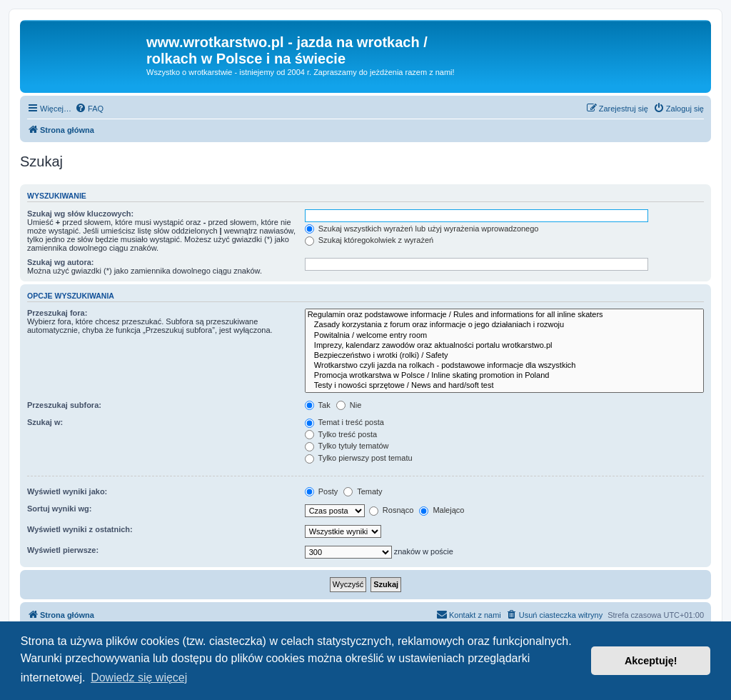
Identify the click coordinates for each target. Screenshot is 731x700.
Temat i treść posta (344, 422)
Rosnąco (391, 510)
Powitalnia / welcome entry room (504, 336)
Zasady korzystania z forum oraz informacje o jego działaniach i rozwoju (504, 325)
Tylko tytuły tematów (347, 446)
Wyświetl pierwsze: (63, 550)
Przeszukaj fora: (57, 313)
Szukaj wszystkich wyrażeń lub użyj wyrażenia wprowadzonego (422, 229)
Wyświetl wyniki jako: (67, 491)
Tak (318, 405)
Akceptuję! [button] (651, 661)
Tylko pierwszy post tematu (359, 458)
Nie (349, 405)
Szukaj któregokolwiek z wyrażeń (369, 240)
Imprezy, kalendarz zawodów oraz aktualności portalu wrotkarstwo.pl (504, 346)
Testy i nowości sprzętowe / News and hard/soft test (504, 386)
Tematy (363, 491)
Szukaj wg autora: (61, 262)
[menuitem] (89, 109)
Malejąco (442, 510)
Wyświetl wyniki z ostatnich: (80, 529)
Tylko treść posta (341, 434)
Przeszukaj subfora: (64, 405)
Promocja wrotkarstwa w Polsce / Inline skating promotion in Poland (504, 376)
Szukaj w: (45, 422)
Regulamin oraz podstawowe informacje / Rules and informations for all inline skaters (504, 315)
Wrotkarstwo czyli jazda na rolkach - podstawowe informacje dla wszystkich (504, 366)
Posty (322, 491)
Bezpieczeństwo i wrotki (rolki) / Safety (504, 356)
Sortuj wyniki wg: (59, 509)
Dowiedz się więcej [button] (139, 677)
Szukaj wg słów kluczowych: (80, 214)
